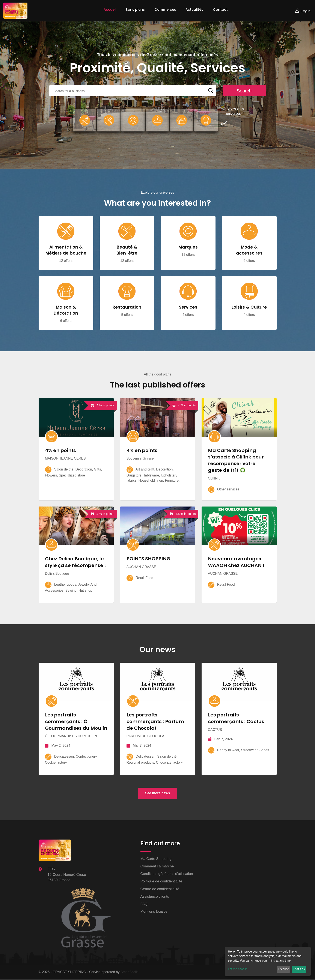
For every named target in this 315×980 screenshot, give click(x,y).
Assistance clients (155, 897)
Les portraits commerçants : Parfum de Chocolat (155, 722)
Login (303, 11)
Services (188, 307)
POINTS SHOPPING (148, 559)
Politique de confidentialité (162, 882)
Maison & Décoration (66, 310)
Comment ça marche (157, 867)
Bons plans (135, 10)
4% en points (60, 450)
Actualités (194, 10)
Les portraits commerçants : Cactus (236, 719)
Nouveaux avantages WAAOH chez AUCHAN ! (236, 562)
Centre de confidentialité (160, 889)
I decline (283, 969)
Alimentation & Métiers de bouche (66, 250)
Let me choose (238, 969)
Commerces (165, 10)
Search (244, 91)
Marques (188, 247)
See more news (157, 794)
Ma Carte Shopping (156, 859)
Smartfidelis (130, 972)
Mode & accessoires (249, 250)
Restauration (127, 307)
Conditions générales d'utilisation (167, 874)
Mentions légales (154, 912)
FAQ (144, 905)
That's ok (299, 969)
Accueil (110, 10)
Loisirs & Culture (249, 307)
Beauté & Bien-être (127, 250)
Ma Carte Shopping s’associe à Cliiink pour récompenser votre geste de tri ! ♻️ (236, 460)
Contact (220, 10)
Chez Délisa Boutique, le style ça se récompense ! (76, 562)
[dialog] (268, 961)
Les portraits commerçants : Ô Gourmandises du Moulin (76, 722)
